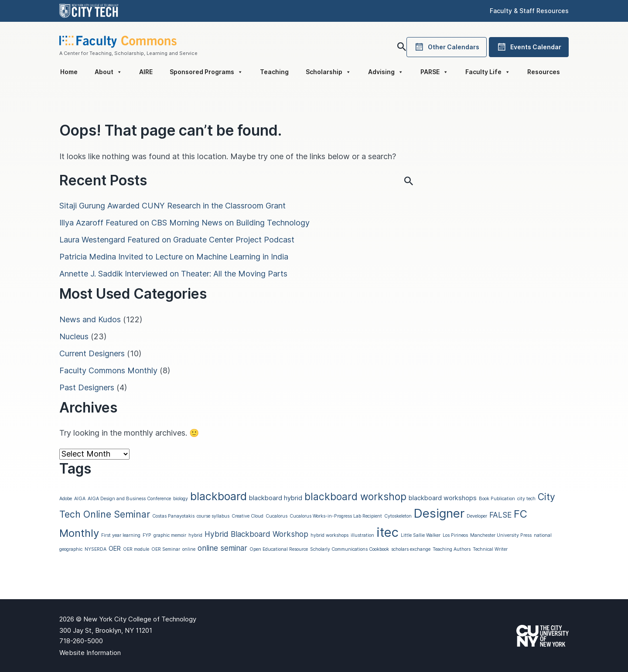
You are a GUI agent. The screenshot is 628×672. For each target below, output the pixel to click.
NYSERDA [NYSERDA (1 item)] (96, 549)
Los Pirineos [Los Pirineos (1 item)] (455, 535)
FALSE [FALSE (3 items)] (500, 515)
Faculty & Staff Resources (529, 11)
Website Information (90, 653)
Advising (386, 72)
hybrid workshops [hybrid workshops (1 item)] (329, 535)
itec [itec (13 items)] (387, 532)
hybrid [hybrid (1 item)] (195, 535)
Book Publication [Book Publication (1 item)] (497, 499)
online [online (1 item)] (189, 549)
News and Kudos (90, 319)
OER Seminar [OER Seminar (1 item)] (166, 549)
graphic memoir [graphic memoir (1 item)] (170, 535)
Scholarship (328, 72)
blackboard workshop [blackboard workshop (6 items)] (355, 496)
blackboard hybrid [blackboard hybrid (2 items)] (276, 498)
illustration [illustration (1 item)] (362, 535)
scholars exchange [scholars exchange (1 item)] (411, 549)
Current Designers (92, 353)
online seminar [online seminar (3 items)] (222, 548)
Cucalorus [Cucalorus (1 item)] (276, 516)
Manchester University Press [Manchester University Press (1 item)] (501, 535)
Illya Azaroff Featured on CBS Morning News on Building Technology (184, 223)
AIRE (146, 72)
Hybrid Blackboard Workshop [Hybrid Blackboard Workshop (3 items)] (256, 534)
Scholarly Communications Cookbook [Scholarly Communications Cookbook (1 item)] (350, 549)
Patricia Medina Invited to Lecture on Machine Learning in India (174, 257)
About (108, 72)
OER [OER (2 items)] (115, 549)
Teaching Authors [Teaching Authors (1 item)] (452, 549)
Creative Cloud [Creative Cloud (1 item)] (247, 516)
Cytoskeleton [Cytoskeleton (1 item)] (398, 516)
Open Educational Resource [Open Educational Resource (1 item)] (279, 549)
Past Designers (87, 387)
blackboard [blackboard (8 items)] (218, 496)
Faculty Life (488, 72)
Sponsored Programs (206, 72)
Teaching (274, 72)
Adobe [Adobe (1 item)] (66, 499)
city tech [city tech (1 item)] (526, 499)
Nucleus (74, 336)
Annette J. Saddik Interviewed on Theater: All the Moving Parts (173, 274)
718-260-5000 (81, 641)
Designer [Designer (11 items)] (439, 513)
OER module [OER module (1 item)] (136, 549)
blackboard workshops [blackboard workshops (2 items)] (443, 498)
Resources (544, 72)
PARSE (434, 72)
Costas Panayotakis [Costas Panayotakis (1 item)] (173, 516)
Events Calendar (529, 47)
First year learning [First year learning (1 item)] (121, 535)
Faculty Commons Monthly (108, 370)
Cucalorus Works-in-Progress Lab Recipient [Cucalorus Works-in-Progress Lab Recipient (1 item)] (336, 516)
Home (69, 72)
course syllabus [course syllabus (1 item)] (213, 516)
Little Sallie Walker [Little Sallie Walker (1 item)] (421, 535)
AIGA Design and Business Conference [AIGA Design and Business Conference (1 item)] (129, 499)
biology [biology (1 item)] (181, 499)
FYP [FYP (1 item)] (147, 535)
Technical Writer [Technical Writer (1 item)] (490, 549)
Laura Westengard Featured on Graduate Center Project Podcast (177, 240)
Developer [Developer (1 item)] (477, 516)
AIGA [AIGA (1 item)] (80, 499)
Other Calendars (447, 47)
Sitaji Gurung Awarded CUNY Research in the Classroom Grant (172, 206)
